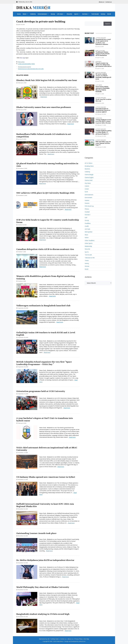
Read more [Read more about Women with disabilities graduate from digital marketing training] (52, 296)
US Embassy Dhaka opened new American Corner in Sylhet (46, 477)
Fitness (87, 209)
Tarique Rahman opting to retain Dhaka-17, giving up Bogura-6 (103, 132)
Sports (77, 14)
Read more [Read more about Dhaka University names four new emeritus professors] (71, 124)
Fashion (87, 200)
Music (86, 235)
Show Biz (69, 14)
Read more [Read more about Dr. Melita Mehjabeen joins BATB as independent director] (66, 577)
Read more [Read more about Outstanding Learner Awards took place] (49, 551)
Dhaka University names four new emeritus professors (44, 107)
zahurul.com (82, 641)
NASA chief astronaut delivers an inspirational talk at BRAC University (47, 449)
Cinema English (89, 177)
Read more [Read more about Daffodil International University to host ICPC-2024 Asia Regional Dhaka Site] (71, 523)
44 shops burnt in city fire (24, 67)
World (109, 14)
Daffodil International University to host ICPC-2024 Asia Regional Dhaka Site (45, 505)
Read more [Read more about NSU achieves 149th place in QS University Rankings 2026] (68, 209)
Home (19, 14)
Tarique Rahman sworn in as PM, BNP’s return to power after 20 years (103, 121)
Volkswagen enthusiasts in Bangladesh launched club (43, 305)
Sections (86, 14)
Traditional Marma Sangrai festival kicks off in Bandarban (103, 54)
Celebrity (33, 14)
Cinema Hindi (89, 180)
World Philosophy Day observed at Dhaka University (43, 587)
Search (108, 24)
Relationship (88, 246)
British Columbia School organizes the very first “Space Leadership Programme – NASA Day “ (44, 363)
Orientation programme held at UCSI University (41, 391)
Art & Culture (101, 50)
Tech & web (95, 14)
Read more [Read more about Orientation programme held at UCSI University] (67, 408)
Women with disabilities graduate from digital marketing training (46, 277)
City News (99, 85)
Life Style (61, 14)
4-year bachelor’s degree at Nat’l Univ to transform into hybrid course (45, 419)
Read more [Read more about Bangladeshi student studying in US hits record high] (68, 631)
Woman (87, 266)
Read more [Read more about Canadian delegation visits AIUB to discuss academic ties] (43, 267)
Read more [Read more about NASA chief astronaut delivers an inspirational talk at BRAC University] (61, 467)
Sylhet (33, 64)
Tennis (87, 260)
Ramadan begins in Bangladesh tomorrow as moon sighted (103, 110)
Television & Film (90, 258)
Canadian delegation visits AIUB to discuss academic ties (45, 249)
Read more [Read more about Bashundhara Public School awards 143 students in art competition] (51, 154)
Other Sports (89, 243)
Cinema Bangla (89, 175)
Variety (103, 14)
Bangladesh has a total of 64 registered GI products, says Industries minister (103, 42)
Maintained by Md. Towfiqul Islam (49, 639)
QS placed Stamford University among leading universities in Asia (47, 165)
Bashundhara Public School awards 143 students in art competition (44, 135)
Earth (86, 192)
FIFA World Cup (89, 206)
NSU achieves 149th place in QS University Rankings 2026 (45, 193)
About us (101, 2)
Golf (86, 218)
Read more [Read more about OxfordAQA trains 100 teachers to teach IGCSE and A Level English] (47, 352)
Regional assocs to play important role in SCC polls (31, 69)
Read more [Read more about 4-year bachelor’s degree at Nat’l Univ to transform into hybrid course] (72, 437)
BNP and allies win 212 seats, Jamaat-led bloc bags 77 (103, 143)
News (25, 14)
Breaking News (89, 166)
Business (99, 61)
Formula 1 (88, 215)
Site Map (86, 639)
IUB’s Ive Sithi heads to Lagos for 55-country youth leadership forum (48, 221)
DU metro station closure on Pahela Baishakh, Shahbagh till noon (103, 76)
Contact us (109, 2)
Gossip (53, 14)
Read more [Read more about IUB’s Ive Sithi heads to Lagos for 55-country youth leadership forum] (43, 240)
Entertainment (43, 14)
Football (87, 212)
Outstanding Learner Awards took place (36, 533)
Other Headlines (101, 38)
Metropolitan (21, 62)
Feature (87, 203)
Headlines (99, 118)
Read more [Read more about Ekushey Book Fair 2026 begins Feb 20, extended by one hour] (44, 97)
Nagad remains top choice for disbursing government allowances (104, 65)
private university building (25, 64)
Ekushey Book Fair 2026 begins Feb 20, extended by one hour (47, 80)
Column (87, 186)
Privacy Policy (78, 639)
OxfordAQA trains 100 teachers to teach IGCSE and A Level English (46, 334)
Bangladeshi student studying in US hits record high (43, 614)
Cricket (87, 189)
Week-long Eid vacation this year (103, 100)
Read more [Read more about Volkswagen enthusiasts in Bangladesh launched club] (60, 322)
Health (87, 226)
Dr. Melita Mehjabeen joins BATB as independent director (45, 560)
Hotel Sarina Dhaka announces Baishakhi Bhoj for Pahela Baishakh (103, 89)
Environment (88, 197)
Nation (87, 238)
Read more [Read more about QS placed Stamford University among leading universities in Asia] (43, 183)
